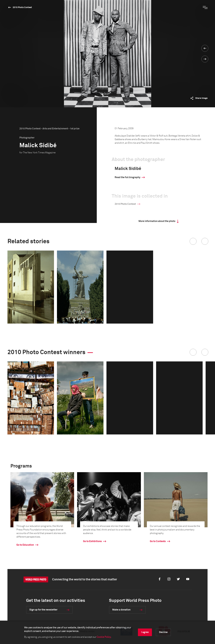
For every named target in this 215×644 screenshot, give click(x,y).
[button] (193, 241)
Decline (163, 632)
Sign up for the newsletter (43, 610)
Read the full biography (127, 177)
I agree (145, 632)
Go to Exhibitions (92, 541)
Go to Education (25, 545)
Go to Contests (158, 541)
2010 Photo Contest (22, 7)
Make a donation (121, 610)
